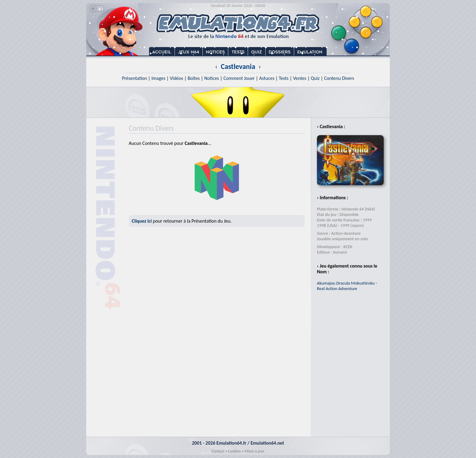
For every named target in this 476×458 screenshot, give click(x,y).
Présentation (135, 78)
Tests (284, 78)
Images (158, 78)
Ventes (300, 78)
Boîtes (194, 78)
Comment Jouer (239, 78)
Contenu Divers (339, 78)
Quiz (315, 78)
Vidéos (176, 78)
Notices (212, 78)
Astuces (267, 78)
